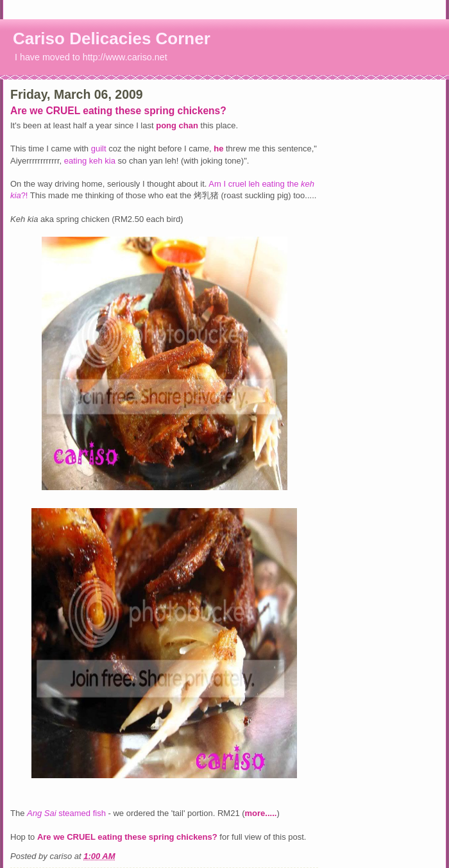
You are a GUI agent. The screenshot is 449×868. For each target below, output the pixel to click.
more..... (261, 813)
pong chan (178, 125)
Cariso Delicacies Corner (112, 38)
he (218, 149)
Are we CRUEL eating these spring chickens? (118, 111)
